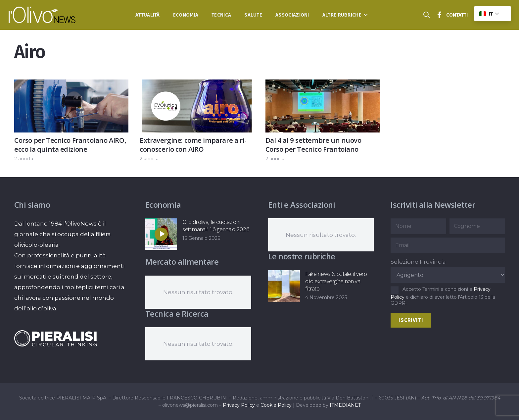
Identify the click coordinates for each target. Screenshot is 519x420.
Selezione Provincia (418, 262)
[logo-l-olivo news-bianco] (42, 15)
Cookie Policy (276, 405)
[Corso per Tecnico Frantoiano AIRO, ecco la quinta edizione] (71, 85)
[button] (365, 15)
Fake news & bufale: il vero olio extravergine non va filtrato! (336, 281)
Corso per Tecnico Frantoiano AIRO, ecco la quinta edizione (70, 145)
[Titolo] (440, 15)
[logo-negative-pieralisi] (56, 338)
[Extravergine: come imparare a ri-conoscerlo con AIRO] (197, 85)
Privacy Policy (239, 405)
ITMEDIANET (345, 405)
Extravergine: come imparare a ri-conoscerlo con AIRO (193, 145)
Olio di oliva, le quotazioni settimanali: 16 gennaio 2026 (216, 225)
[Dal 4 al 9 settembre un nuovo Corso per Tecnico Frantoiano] (322, 85)
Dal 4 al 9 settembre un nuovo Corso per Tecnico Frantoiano (313, 145)
